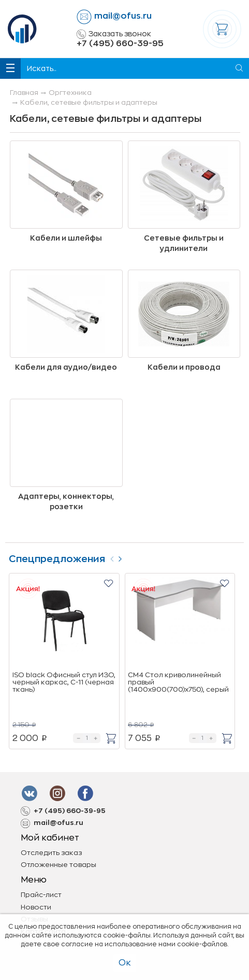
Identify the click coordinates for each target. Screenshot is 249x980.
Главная (24, 93)
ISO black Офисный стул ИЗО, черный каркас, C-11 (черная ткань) (64, 682)
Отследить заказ (51, 853)
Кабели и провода (184, 367)
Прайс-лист (41, 895)
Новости (36, 907)
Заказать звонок (114, 34)
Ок (125, 963)
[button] (108, 583)
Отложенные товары (58, 865)
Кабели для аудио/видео (66, 367)
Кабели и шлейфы (66, 238)
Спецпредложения (57, 559)
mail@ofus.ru (123, 16)
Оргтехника (70, 93)
